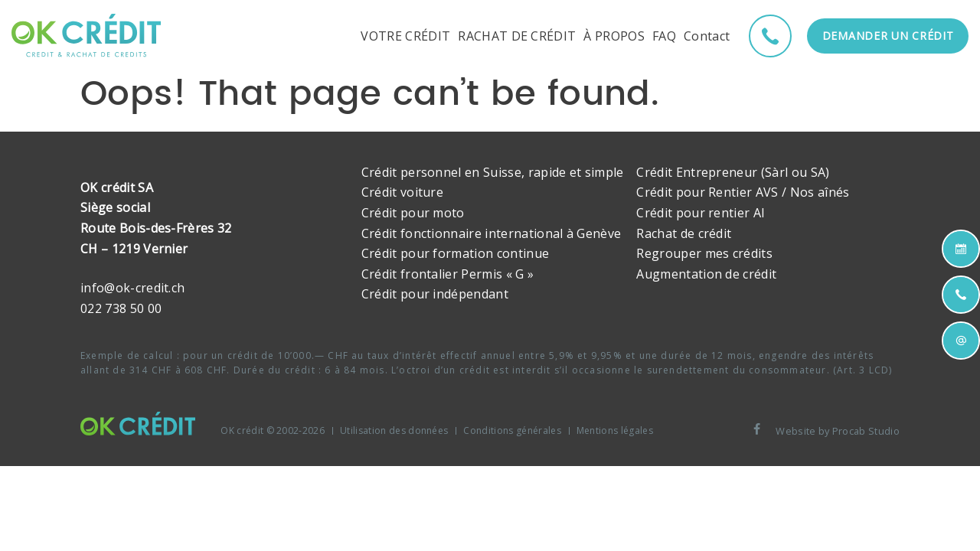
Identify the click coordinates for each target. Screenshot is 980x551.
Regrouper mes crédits (704, 253)
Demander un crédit (888, 36)
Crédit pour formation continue (456, 253)
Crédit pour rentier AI (701, 213)
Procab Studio (866, 431)
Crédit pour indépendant (435, 294)
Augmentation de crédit (706, 274)
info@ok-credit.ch (132, 288)
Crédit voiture (402, 192)
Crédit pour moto (413, 213)
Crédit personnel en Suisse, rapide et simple (493, 172)
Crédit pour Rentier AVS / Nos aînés (743, 192)
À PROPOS (614, 36)
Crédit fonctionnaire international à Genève (492, 233)
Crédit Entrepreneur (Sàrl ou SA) (733, 172)
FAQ (664, 36)
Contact (707, 36)
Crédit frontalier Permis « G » (448, 274)
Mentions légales (615, 430)
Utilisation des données (394, 430)
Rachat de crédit (684, 233)
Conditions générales (512, 430)
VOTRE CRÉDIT (405, 36)
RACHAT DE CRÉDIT (517, 36)
